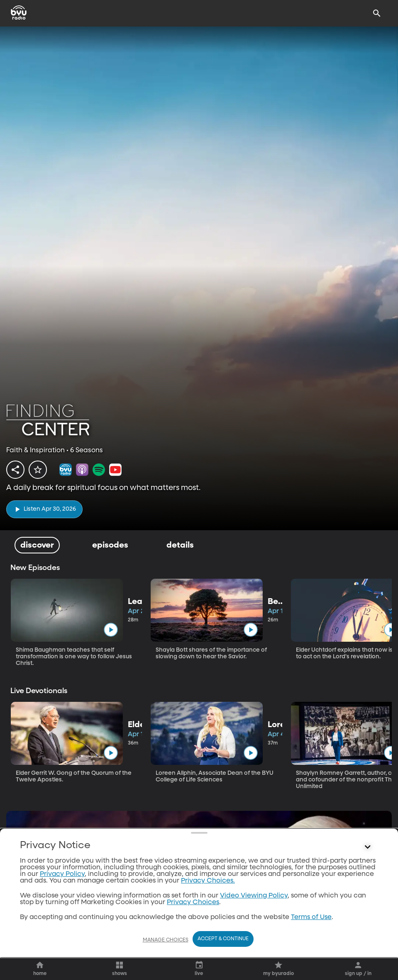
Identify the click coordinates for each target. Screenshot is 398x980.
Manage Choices (166, 951)
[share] (15, 470)
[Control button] (368, 929)
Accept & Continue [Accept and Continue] (223, 950)
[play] (44, 509)
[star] (38, 470)
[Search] (377, 13)
